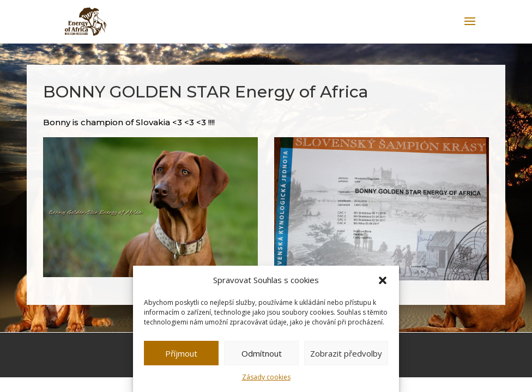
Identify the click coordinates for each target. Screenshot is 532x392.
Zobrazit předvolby (346, 353)
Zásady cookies (266, 377)
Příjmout (181, 353)
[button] (383, 280)
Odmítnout (262, 353)
